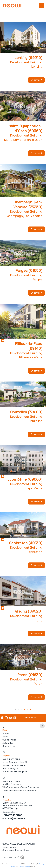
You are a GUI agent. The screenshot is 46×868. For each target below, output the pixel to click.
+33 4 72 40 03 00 (12, 815)
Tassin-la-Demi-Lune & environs (19, 790)
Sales (5, 737)
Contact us (9, 746)
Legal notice (9, 847)
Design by (11, 857)
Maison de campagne (14, 765)
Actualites (8, 743)
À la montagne (10, 768)
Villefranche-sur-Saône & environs (21, 787)
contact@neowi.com (14, 818)
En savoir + (36, 80)
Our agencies (9, 740)
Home (6, 733)
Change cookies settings (16, 850)
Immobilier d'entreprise (15, 771)
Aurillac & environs (12, 784)
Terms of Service (24, 866)
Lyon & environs (11, 759)
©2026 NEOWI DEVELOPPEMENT (19, 844)
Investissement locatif (15, 762)
